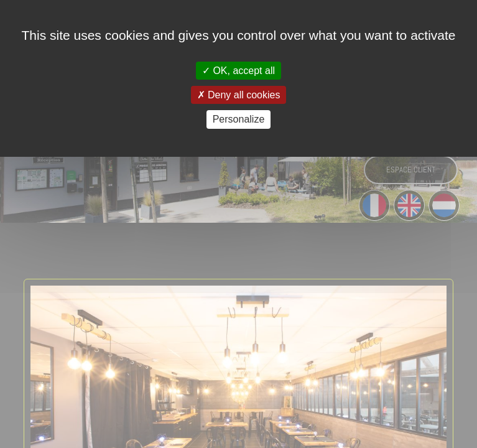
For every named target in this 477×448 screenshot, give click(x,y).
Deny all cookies (239, 95)
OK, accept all (238, 71)
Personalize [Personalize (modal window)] (239, 119)
